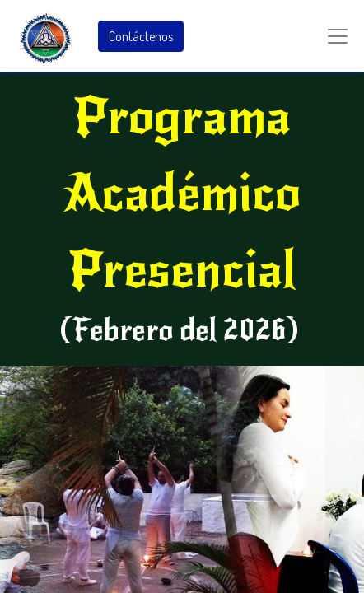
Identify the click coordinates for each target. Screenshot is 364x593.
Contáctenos (141, 36)
